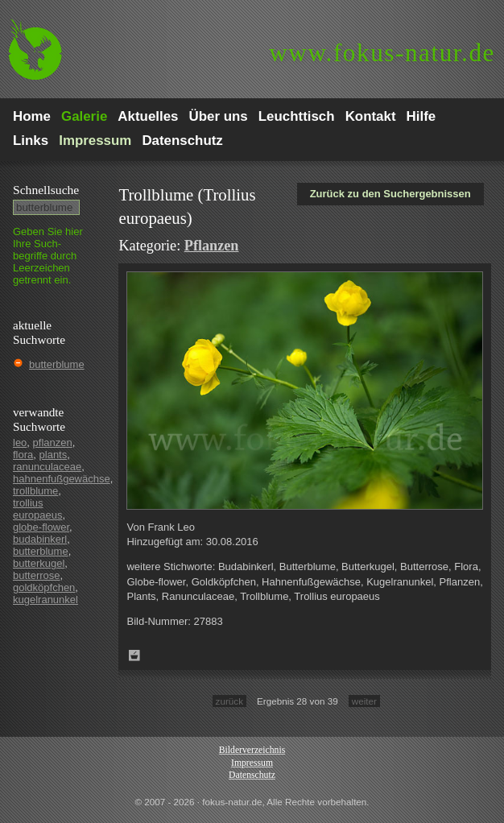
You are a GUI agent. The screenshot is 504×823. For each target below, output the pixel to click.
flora (23, 455)
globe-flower (41, 527)
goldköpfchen (44, 587)
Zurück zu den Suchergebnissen (390, 194)
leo (20, 443)
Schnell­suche (46, 190)
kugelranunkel (45, 600)
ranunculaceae (47, 467)
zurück (229, 701)
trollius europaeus (37, 509)
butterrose (37, 575)
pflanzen (53, 443)
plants (54, 455)
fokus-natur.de (382, 53)
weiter (364, 701)
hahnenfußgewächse (62, 479)
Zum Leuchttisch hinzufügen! (134, 656)
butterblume (57, 364)
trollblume (35, 491)
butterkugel (39, 563)
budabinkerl (40, 539)
